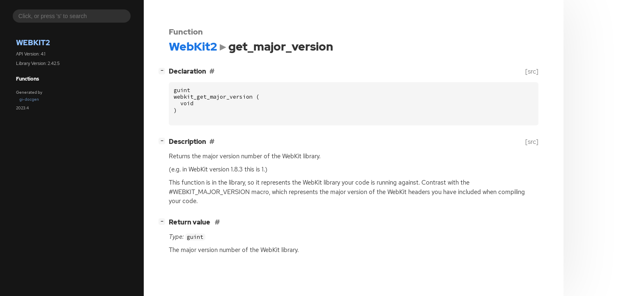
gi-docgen (29, 99)
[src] (532, 71)
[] (163, 71)
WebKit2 (33, 43)
